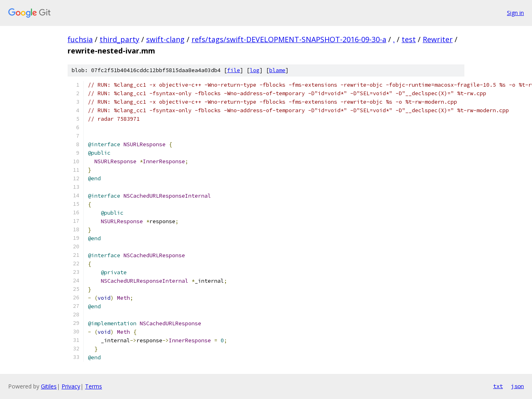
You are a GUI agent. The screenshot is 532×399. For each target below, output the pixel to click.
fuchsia (80, 39)
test (409, 39)
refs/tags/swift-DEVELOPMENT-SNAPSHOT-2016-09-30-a (289, 39)
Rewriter (438, 39)
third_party (119, 39)
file (234, 70)
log (255, 70)
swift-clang (165, 39)
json (517, 386)
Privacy (71, 386)
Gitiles (49, 386)
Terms (94, 386)
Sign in (515, 13)
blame (277, 70)
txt (498, 386)
